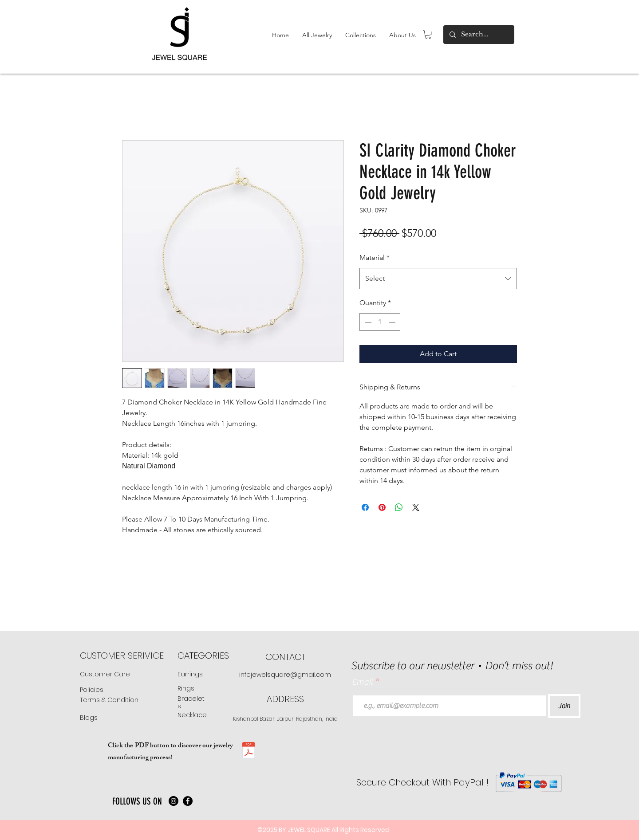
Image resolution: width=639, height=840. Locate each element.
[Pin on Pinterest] (382, 507)
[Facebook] (188, 801)
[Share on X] (416, 507)
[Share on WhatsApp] (399, 507)
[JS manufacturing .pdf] (248, 752)
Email (363, 682)
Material (375, 257)
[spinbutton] (380, 322)
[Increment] (393, 322)
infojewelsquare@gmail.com (285, 675)
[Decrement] (367, 322)
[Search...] (478, 35)
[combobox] (438, 279)
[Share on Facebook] (365, 507)
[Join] (564, 706)
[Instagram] (174, 801)
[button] (317, 35)
